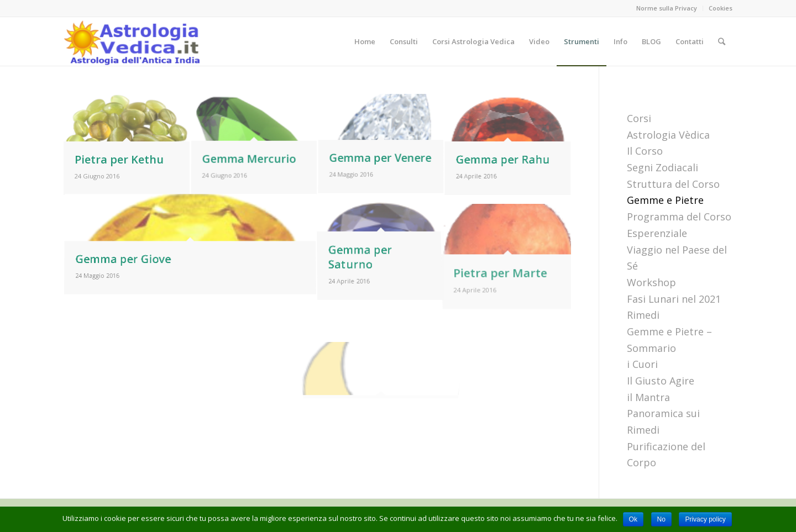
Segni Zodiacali (663, 167)
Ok (633, 519)
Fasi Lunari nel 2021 (674, 299)
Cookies (721, 8)
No (661, 519)
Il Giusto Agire (661, 381)
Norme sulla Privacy (667, 8)
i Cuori (642, 364)
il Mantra (648, 397)
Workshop (651, 282)
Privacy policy (705, 519)
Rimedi (643, 315)
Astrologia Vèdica (668, 135)
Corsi (639, 118)
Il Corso (645, 151)
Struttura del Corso (673, 184)
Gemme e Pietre (665, 200)
